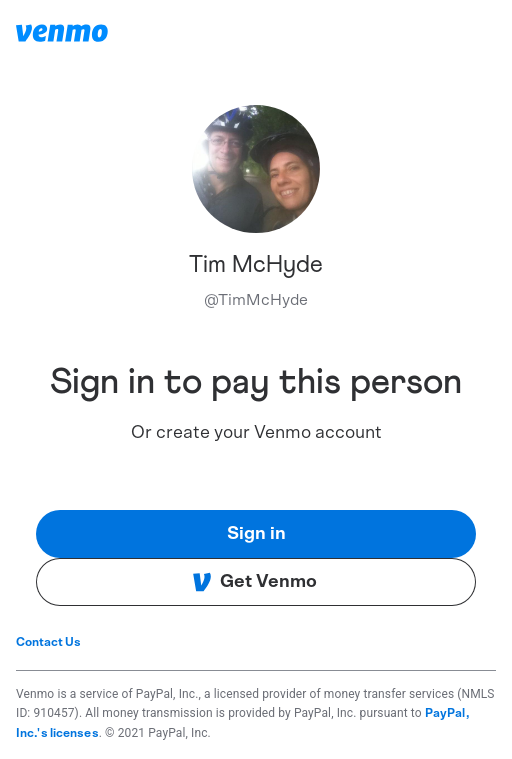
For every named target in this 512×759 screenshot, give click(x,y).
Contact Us (48, 642)
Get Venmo (254, 582)
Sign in (256, 534)
